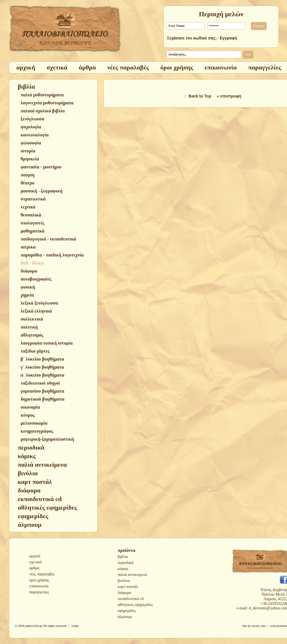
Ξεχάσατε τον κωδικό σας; (192, 38)
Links (75, 626)
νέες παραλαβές (42, 574)
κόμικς (123, 569)
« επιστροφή (229, 96)
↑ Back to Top (198, 96)
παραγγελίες (39, 592)
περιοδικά (126, 563)
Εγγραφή (228, 38)
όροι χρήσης (39, 580)
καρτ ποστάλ (128, 587)
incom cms (259, 626)
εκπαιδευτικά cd (131, 599)
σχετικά (35, 562)
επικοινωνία (39, 586)
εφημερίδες (127, 611)
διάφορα (124, 593)
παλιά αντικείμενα (132, 575)
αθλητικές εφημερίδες (135, 605)
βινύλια (124, 581)
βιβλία (123, 557)
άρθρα (34, 568)
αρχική (35, 556)
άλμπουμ (125, 617)
